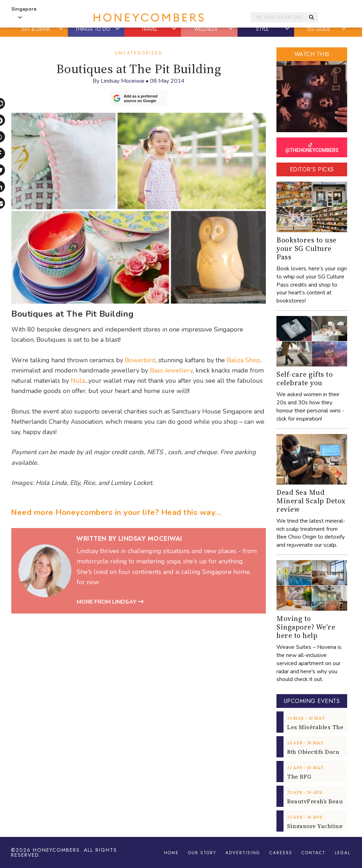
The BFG (299, 776)
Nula (78, 381)
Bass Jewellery (171, 370)
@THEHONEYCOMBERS (312, 148)
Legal (343, 853)
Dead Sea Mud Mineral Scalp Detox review (311, 501)
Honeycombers (56, 850)
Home (171, 853)
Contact (314, 853)
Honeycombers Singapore (148, 17)
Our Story (202, 853)
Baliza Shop (243, 360)
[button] (62, 29)
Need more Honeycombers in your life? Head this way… (116, 512)
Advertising (243, 853)
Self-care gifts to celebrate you (305, 379)
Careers (281, 853)
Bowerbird (140, 360)
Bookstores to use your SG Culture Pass (306, 248)
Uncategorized (139, 53)
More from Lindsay (110, 602)
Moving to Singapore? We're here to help (306, 627)
